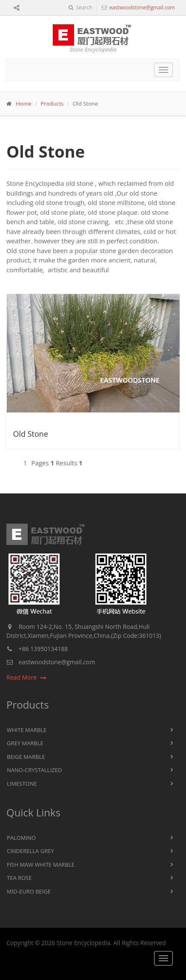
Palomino (21, 838)
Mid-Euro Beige (29, 891)
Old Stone (31, 434)
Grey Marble (25, 743)
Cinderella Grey (30, 851)
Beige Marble (26, 757)
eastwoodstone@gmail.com (142, 7)
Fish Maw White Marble (41, 865)
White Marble (27, 730)
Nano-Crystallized (34, 770)
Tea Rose (19, 878)
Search (80, 7)
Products (52, 104)
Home (24, 104)
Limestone (22, 784)
